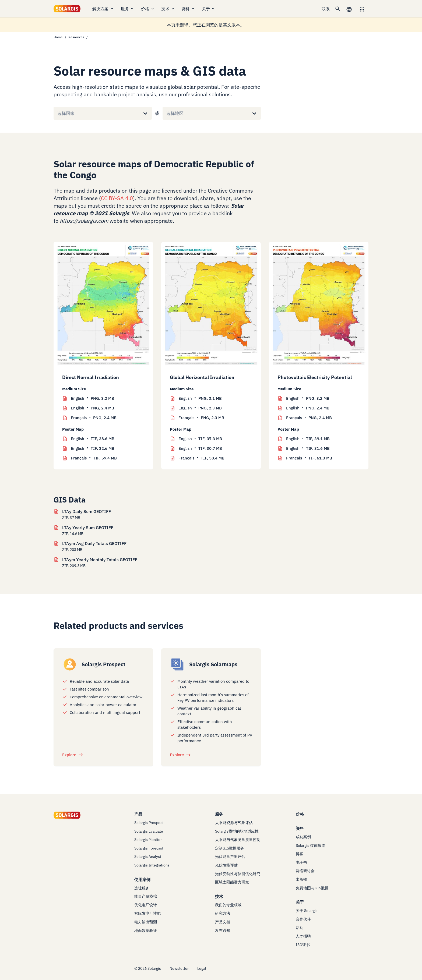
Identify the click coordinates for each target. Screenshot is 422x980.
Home (58, 37)
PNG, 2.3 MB (200, 408)
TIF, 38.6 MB (93, 439)
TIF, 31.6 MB (308, 448)
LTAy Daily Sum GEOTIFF (87, 511)
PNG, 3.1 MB (200, 398)
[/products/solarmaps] (177, 664)
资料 (188, 9)
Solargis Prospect (103, 664)
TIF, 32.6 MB (93, 448)
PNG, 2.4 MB (92, 408)
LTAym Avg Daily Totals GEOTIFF (94, 543)
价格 (148, 9)
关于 (209, 9)
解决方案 (103, 9)
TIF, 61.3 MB (309, 458)
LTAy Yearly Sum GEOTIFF (88, 528)
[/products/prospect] (70, 664)
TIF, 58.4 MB (201, 458)
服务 (128, 9)
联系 (326, 9)
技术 (168, 9)
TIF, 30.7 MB (200, 448)
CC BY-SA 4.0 (117, 198)
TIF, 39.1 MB (308, 439)
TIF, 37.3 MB (200, 439)
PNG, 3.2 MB (92, 398)
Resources (76, 37)
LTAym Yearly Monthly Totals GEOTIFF (100, 560)
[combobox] (57, 113)
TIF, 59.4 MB (94, 458)
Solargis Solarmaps (213, 664)
